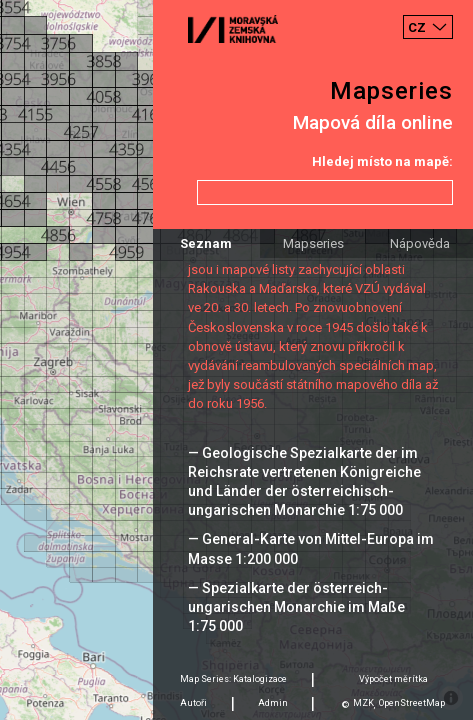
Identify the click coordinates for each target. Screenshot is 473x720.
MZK (363, 703)
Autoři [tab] (193, 703)
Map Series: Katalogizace (233, 679)
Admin (273, 703)
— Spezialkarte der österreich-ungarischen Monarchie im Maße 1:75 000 (296, 607)
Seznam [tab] (206, 243)
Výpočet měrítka (393, 679)
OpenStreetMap (412, 703)
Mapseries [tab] (313, 243)
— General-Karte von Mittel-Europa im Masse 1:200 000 (311, 548)
